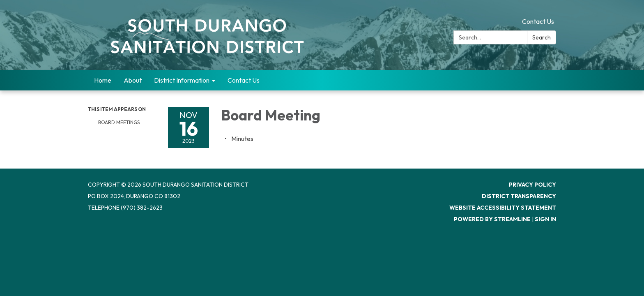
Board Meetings (119, 122)
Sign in (545, 219)
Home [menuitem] (103, 80)
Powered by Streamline (492, 219)
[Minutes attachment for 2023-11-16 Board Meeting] (242, 139)
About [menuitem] (133, 80)
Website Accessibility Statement (503, 208)
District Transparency (519, 196)
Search (542, 37)
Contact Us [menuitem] (244, 80)
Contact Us (538, 21)
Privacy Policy (532, 185)
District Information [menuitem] (182, 80)
